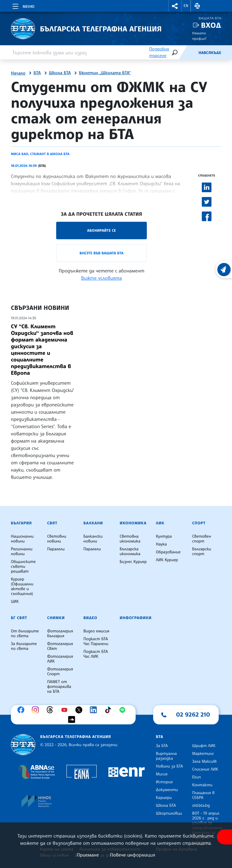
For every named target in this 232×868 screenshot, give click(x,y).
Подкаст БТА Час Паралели (96, 641)
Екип (197, 777)
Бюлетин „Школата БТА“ (105, 73)
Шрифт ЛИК (204, 746)
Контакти (202, 785)
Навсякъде (210, 53)
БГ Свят (19, 618)
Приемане (88, 855)
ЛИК (160, 523)
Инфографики (136, 618)
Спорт (199, 523)
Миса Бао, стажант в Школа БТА (40, 154)
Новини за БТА (169, 766)
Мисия (162, 774)
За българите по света (24, 646)
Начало (18, 73)
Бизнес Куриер (133, 562)
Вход (211, 25)
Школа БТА (60, 73)
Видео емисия (96, 631)
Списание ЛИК (205, 769)
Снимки (56, 618)
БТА (37, 73)
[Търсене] (175, 52)
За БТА (162, 746)
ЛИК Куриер (167, 560)
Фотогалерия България (60, 634)
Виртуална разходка (166, 756)
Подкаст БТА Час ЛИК (96, 654)
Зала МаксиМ (204, 761)
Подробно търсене (159, 52)
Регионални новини (22, 552)
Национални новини (22, 539)
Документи (167, 790)
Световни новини (57, 539)
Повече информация (133, 855)
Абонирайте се (101, 230)
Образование (168, 552)
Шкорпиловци (169, 813)
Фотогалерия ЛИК (60, 659)
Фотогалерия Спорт (60, 672)
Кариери (164, 798)
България (21, 523)
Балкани (93, 523)
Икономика (133, 523)
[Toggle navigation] (23, 5)
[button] (175, 6)
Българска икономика (130, 552)
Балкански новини (93, 539)
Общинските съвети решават (23, 567)
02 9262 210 (193, 714)
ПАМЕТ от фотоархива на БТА (59, 687)
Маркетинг (203, 754)
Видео (90, 618)
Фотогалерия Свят (60, 646)
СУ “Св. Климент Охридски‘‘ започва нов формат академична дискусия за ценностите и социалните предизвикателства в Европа (42, 350)
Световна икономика (130, 539)
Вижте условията (102, 278)
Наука (161, 544)
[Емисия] (188, 52)
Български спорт (202, 552)
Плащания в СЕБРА (203, 795)
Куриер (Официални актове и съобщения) (22, 587)
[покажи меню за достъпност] (224, 837)
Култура (164, 536)
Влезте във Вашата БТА (101, 253)
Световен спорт (202, 539)
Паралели (56, 549)
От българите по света (25, 634)
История (164, 782)
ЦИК (15, 602)
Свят (52, 523)
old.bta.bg (201, 806)
